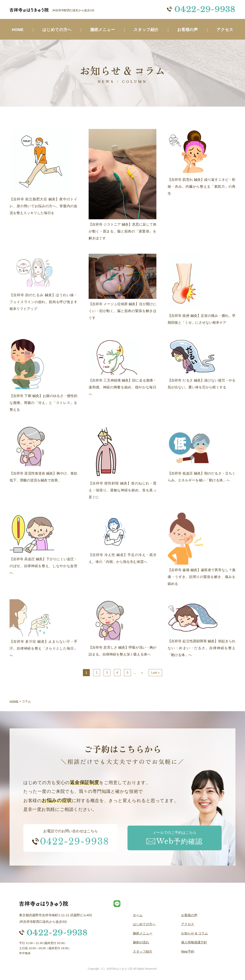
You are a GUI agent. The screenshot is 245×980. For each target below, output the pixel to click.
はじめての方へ (58, 30)
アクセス (225, 30)
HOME (18, 30)
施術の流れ (141, 942)
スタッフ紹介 (147, 30)
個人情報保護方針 (194, 942)
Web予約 (188, 952)
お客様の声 (188, 30)
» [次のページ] (142, 673)
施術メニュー (103, 30)
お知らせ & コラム (194, 933)
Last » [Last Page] (155, 673)
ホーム (138, 915)
